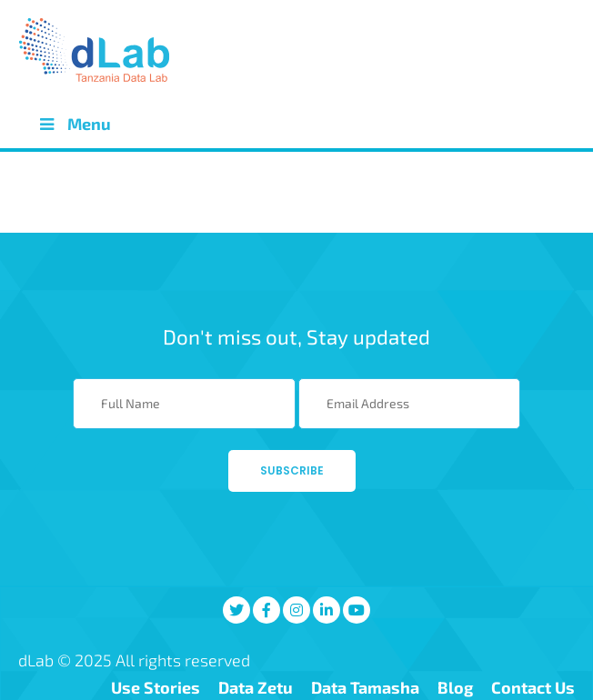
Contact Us (533, 687)
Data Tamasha (365, 687)
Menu (74, 124)
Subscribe (292, 470)
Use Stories (156, 687)
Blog (455, 687)
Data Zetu (256, 687)
